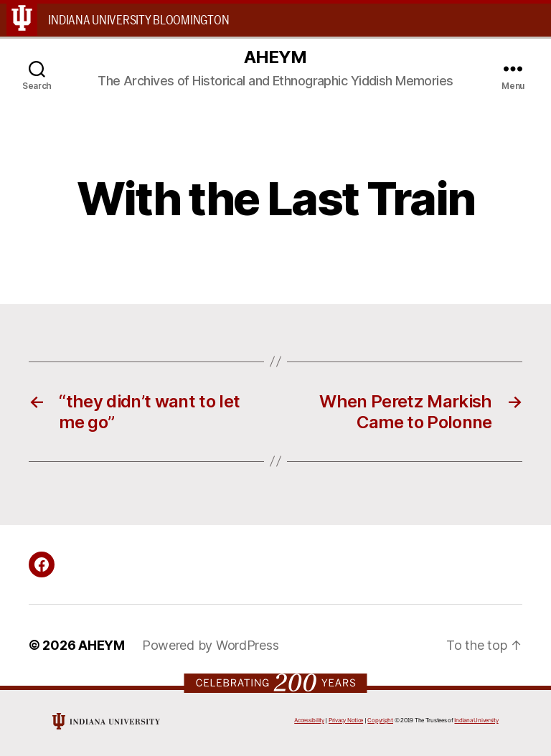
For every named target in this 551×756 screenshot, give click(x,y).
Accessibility (309, 720)
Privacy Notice (346, 720)
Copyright (380, 720)
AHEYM (275, 57)
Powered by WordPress (211, 645)
